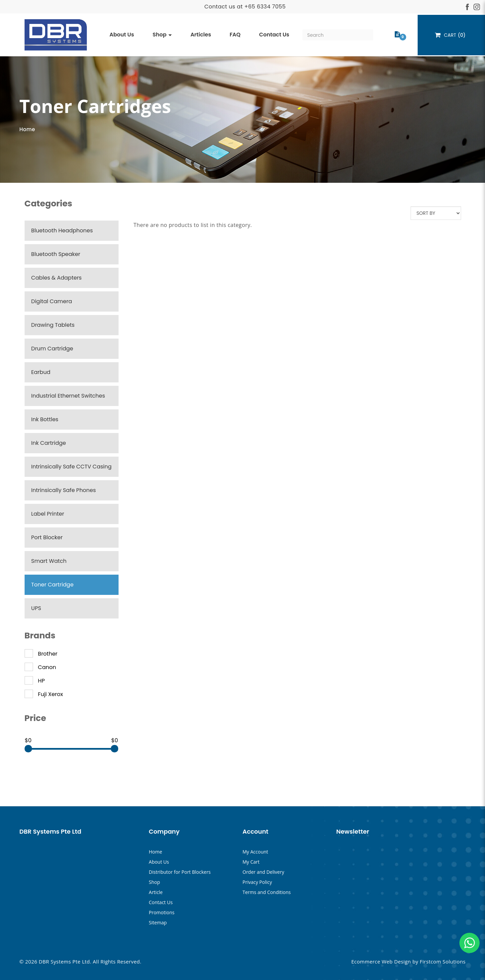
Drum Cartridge (52, 349)
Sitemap (158, 923)
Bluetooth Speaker (56, 254)
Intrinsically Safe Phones (64, 490)
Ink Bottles (45, 419)
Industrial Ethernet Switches (68, 396)
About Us (159, 862)
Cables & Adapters (57, 278)
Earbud (41, 372)
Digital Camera (52, 301)
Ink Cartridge (49, 443)
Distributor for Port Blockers (180, 872)
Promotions (162, 912)
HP (35, 681)
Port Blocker (47, 537)
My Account (255, 852)
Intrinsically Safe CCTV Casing (72, 467)
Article (156, 892)
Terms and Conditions (267, 892)
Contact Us (161, 902)
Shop (154, 882)
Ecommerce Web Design (381, 961)
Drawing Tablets (53, 325)
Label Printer (48, 514)
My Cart (251, 862)
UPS (36, 608)
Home (27, 129)
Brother (41, 654)
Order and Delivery (263, 872)
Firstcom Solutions (443, 961)
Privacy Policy (257, 882)
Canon (40, 667)
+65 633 (255, 7)
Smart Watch (49, 561)
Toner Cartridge (53, 585)
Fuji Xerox (44, 694)
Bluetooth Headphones (62, 230)
